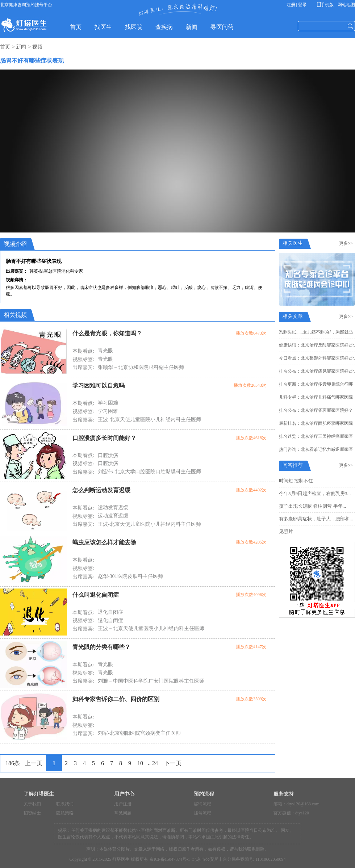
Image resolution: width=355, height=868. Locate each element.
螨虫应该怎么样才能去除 (104, 542)
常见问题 (123, 813)
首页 (5, 47)
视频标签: (83, 359)
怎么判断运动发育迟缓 (101, 490)
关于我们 (32, 804)
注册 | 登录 (297, 5)
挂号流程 (202, 813)
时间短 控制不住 (296, 481)
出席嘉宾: (83, 367)
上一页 (34, 763)
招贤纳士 (32, 813)
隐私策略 (65, 813)
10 (140, 763)
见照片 (286, 531)
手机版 (327, 5)
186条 (13, 763)
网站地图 (346, 5)
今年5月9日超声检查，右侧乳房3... (315, 493)
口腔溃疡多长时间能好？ (104, 438)
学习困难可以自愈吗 (99, 385)
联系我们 (65, 804)
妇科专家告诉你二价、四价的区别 (116, 699)
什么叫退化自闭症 (96, 595)
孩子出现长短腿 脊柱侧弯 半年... (312, 506)
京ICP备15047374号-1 (170, 859)
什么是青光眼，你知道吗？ (107, 333)
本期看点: (83, 351)
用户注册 (123, 804)
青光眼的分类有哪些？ (101, 647)
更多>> (347, 243)
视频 (37, 47)
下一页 (173, 763)
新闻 (21, 47)
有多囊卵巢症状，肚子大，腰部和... (316, 519)
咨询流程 (202, 804)
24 (155, 763)
